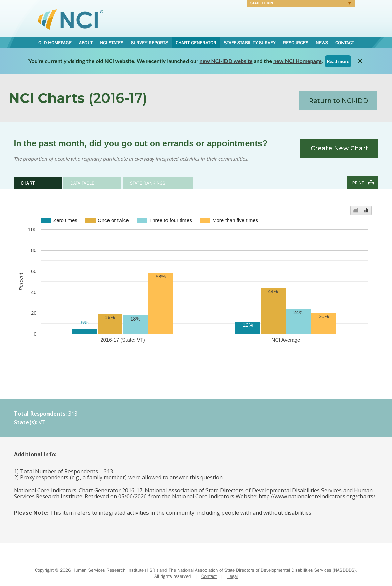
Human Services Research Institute (108, 570)
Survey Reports (150, 43)
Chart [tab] (28, 183)
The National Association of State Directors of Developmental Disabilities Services (250, 570)
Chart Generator (196, 43)
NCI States (112, 43)
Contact (345, 43)
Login (299, 4)
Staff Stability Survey (250, 43)
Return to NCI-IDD (338, 101)
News (322, 43)
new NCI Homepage (298, 61)
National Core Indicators (71, 19)
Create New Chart (339, 148)
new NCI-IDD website (226, 61)
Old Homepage (55, 43)
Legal (232, 576)
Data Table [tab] (82, 183)
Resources (296, 43)
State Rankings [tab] (148, 183)
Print (358, 183)
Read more (338, 61)
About (86, 43)
